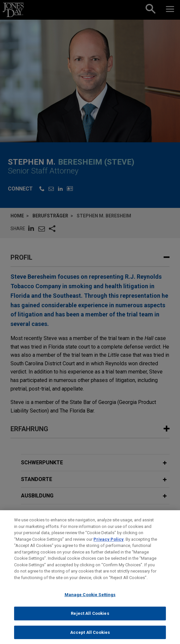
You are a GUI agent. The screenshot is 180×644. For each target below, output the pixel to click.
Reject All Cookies (90, 619)
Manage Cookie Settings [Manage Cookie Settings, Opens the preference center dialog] (90, 600)
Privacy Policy (109, 544)
